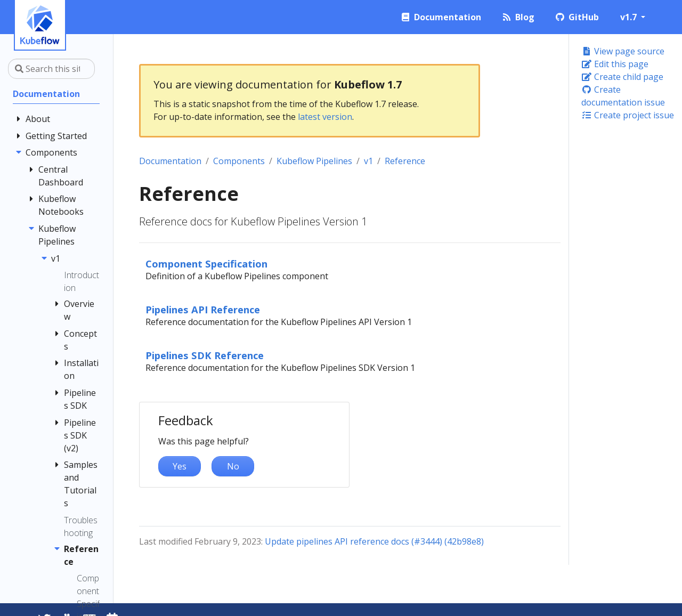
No (233, 466)
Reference (405, 161)
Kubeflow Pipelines (314, 161)
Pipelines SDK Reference (205, 355)
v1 (368, 161)
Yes (180, 466)
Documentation (170, 161)
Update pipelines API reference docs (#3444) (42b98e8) (374, 541)
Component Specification (206, 264)
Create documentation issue (623, 96)
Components (239, 161)
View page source (623, 51)
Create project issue (628, 115)
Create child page (622, 77)
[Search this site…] (51, 69)
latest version (325, 117)
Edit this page (615, 64)
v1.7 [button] (630, 17)
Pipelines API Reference (203, 309)
